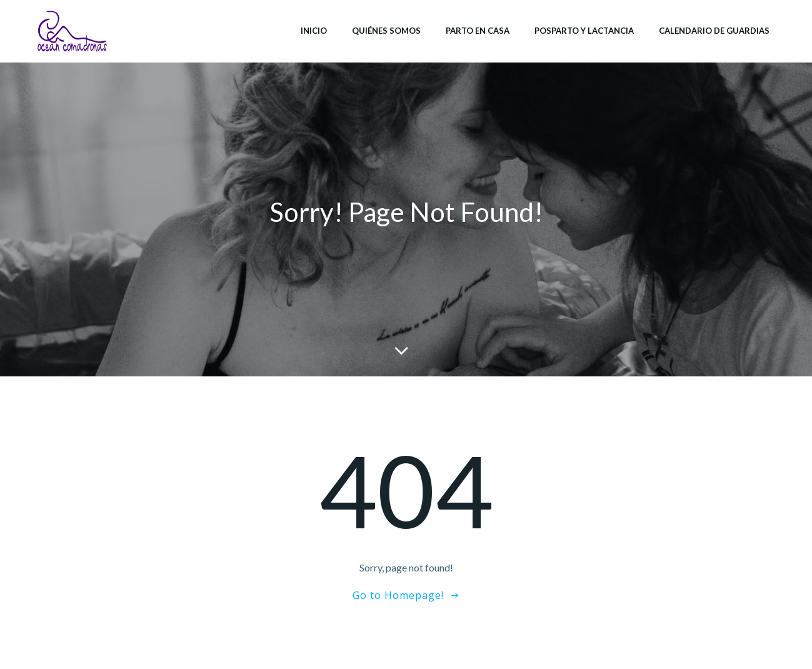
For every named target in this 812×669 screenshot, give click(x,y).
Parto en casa (478, 31)
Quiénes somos (386, 31)
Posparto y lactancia (584, 31)
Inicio (314, 31)
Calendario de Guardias (714, 31)
